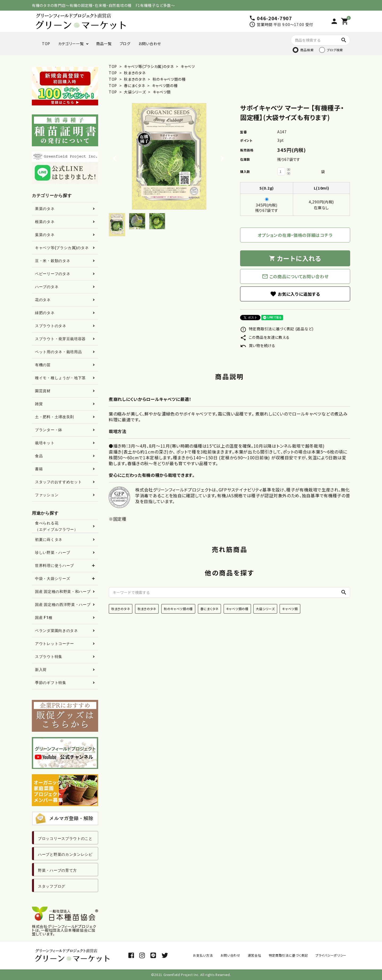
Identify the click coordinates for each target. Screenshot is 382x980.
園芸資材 (43, 391)
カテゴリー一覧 (71, 44)
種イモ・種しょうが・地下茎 (60, 378)
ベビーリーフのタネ (53, 274)
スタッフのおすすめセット (58, 482)
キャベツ (187, 66)
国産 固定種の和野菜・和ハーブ (63, 592)
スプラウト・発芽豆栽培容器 (60, 339)
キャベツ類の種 (165, 85)
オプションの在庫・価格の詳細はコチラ (295, 235)
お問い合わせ (150, 44)
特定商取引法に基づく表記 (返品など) (277, 329)
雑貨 (39, 404)
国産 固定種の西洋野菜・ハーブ (63, 605)
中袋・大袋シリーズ (53, 579)
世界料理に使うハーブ (55, 566)
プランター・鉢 (49, 430)
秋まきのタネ (135, 73)
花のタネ (43, 300)
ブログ (125, 44)
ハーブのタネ (47, 287)
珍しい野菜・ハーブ (53, 553)
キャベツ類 (162, 92)
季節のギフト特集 (51, 683)
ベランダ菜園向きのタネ (57, 631)
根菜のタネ (45, 222)
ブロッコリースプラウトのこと (65, 838)
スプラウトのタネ (51, 326)
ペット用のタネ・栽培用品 (58, 352)
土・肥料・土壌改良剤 (55, 417)
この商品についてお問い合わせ (295, 276)
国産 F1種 (44, 618)
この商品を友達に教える (265, 337)
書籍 (39, 469)
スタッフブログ (52, 886)
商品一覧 (104, 44)
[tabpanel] (169, 156)
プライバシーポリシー (331, 955)
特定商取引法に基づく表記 (288, 955)
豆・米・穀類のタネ (53, 261)
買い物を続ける (258, 345)
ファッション (47, 495)
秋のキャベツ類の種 (169, 79)
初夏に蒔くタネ (49, 540)
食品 (39, 456)
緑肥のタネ (45, 313)
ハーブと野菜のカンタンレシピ (65, 854)
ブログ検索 (335, 50)
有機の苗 (43, 365)
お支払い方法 (203, 955)
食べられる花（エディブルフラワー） (57, 526)
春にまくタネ (135, 85)
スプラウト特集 (49, 657)
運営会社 (255, 955)
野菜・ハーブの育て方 (57, 870)
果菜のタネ (45, 209)
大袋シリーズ (135, 92)
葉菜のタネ (45, 235)
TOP (46, 44)
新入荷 (41, 670)
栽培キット (45, 443)
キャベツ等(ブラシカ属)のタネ (149, 66)
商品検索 (307, 50)
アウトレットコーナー (55, 644)
